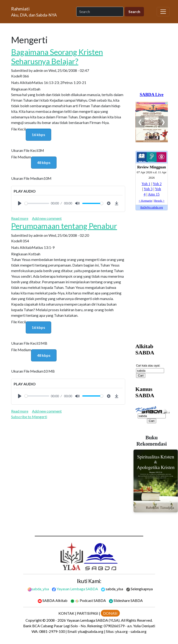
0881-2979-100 (52, 631)
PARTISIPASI (88, 613)
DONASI (110, 613)
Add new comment (47, 218)
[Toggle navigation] (163, 12)
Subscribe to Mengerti (29, 417)
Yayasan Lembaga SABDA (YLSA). (93, 620)
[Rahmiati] (36, 12)
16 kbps (38, 135)
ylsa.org (121, 631)
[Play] (20, 203)
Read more (20, 218)
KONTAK (66, 613)
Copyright (34, 620)
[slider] (37, 203)
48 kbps (44, 162)
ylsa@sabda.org (91, 631)
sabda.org (138, 631)
